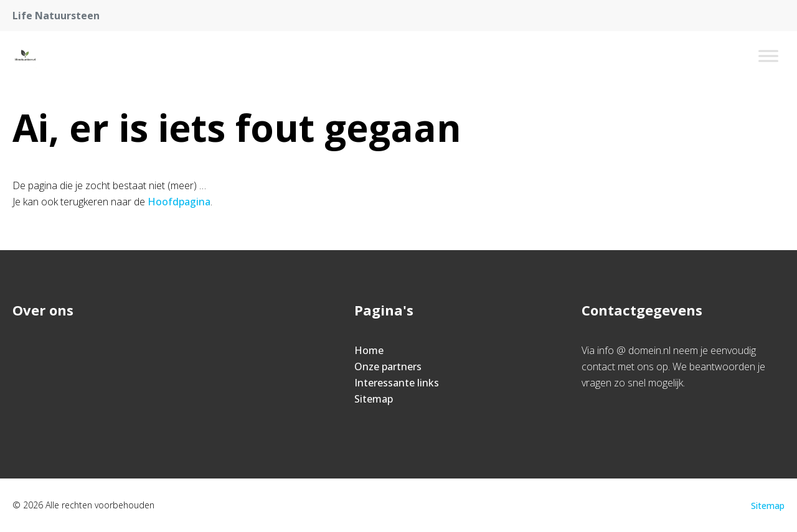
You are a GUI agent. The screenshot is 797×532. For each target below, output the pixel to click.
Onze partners (388, 366)
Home (369, 350)
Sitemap (374, 399)
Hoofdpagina (179, 202)
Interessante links (397, 383)
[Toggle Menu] (768, 56)
